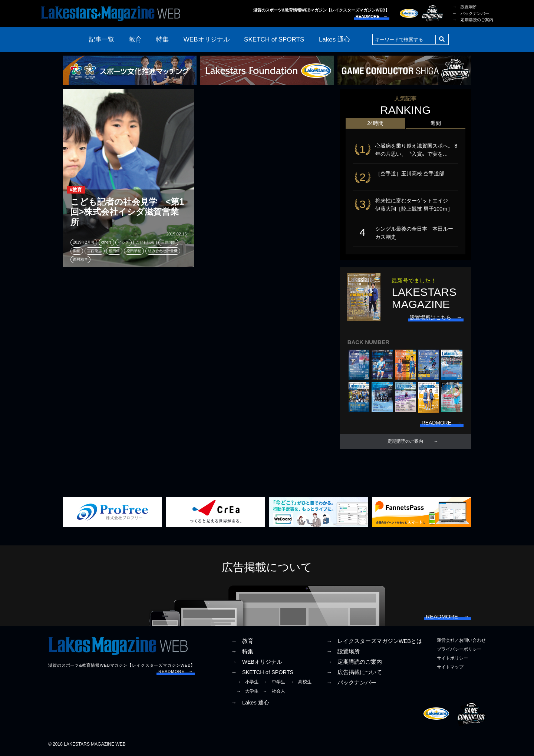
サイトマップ (450, 668)
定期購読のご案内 (405, 442)
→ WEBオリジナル (257, 663)
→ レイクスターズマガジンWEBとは (374, 642)
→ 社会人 (274, 692)
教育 (135, 39)
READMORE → (372, 16)
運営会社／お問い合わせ (461, 641)
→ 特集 (242, 652)
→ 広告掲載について (354, 673)
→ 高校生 (300, 683)
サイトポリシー (452, 659)
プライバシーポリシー (459, 650)
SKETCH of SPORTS (274, 39)
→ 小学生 (247, 683)
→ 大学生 (247, 692)
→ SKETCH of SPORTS (262, 673)
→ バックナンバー (471, 13)
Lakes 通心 (334, 39)
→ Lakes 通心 (250, 703)
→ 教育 (242, 642)
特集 (162, 39)
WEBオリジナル (207, 39)
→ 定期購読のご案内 (473, 20)
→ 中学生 (274, 683)
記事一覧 (102, 39)
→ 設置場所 (465, 7)
